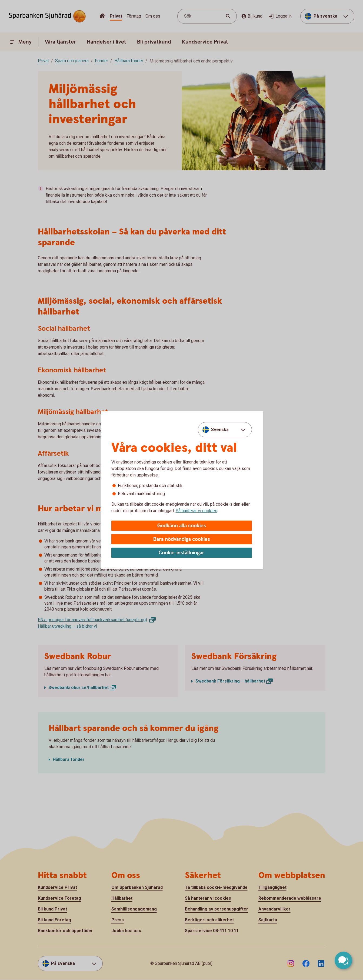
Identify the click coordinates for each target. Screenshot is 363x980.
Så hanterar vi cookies (197, 511)
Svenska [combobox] (220, 430)
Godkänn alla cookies (182, 526)
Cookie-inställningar (181, 553)
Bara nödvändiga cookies (182, 539)
